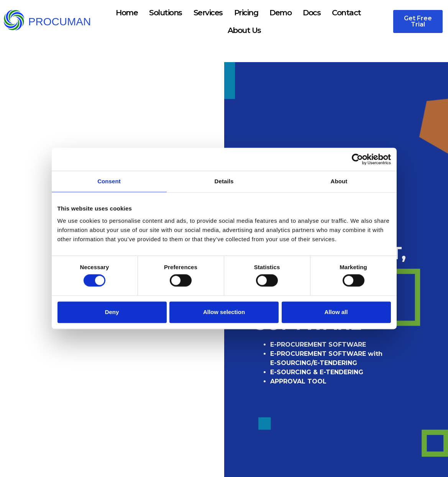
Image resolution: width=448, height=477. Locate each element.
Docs (312, 13)
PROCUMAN (60, 22)
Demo (280, 13)
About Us (244, 30)
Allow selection (224, 312)
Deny (112, 312)
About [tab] (339, 181)
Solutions (166, 13)
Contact (346, 13)
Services (208, 13)
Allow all (336, 312)
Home (127, 13)
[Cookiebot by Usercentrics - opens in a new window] (357, 159)
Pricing (246, 13)
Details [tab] (224, 181)
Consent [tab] (109, 181)
